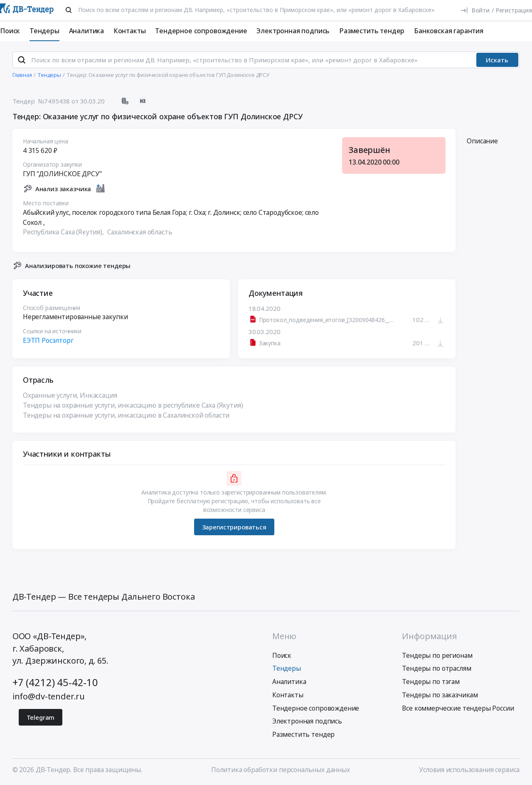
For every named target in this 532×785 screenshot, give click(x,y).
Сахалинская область (139, 232)
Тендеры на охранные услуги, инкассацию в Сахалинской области (126, 415)
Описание (482, 141)
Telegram (41, 717)
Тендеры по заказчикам (440, 695)
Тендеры (44, 31)
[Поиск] (69, 10)
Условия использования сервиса (469, 770)
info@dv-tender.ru (49, 696)
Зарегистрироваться (234, 527)
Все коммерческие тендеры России (458, 708)
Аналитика (87, 31)
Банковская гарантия (449, 31)
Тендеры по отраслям (436, 668)
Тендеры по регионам (437, 655)
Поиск (10, 31)
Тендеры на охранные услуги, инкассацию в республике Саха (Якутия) (133, 405)
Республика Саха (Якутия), (64, 232)
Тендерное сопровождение (201, 31)
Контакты (130, 31)
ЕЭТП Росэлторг (48, 341)
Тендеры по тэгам (431, 682)
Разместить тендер (372, 31)
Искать (497, 60)
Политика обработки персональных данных (281, 770)
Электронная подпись (293, 31)
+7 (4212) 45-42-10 (55, 682)
